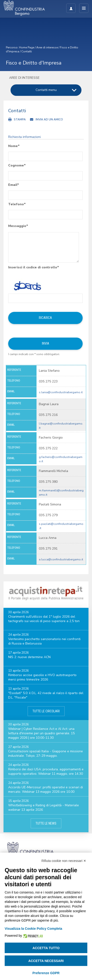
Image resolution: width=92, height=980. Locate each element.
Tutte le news (46, 823)
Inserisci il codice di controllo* (34, 267)
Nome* (14, 146)
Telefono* (17, 204)
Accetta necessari (46, 961)
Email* (14, 185)
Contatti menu (46, 90)
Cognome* (17, 166)
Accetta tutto (46, 948)
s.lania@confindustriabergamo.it (61, 392)
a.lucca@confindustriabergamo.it (61, 559)
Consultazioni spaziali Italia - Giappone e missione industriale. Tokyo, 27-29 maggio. (46, 753)
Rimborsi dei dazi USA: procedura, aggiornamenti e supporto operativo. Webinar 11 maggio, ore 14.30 (46, 771)
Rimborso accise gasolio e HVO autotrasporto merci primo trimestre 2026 (42, 677)
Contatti (27, 51)
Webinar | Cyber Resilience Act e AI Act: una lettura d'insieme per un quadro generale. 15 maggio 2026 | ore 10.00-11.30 (41, 733)
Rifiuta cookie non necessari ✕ (64, 861)
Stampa (20, 119)
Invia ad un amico (49, 119)
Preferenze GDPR (46, 973)
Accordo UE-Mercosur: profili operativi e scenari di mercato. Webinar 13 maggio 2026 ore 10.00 (46, 789)
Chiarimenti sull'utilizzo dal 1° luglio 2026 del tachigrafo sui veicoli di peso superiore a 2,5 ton (44, 619)
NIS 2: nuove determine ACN (29, 657)
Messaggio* (18, 226)
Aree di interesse (47, 47)
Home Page (27, 47)
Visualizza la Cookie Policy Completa (33, 929)
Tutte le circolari (46, 711)
